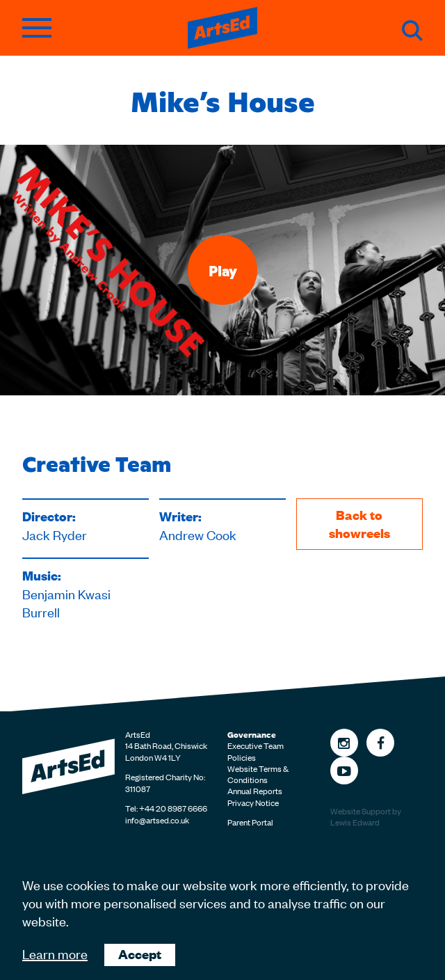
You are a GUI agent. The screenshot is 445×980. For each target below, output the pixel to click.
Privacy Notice (253, 803)
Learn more (55, 953)
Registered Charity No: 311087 (165, 782)
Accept (140, 954)
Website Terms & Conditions (258, 774)
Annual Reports (255, 791)
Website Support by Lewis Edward (366, 817)
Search (412, 31)
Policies (242, 757)
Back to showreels (359, 524)
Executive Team (256, 745)
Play (223, 270)
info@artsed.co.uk (157, 820)
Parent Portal (250, 822)
